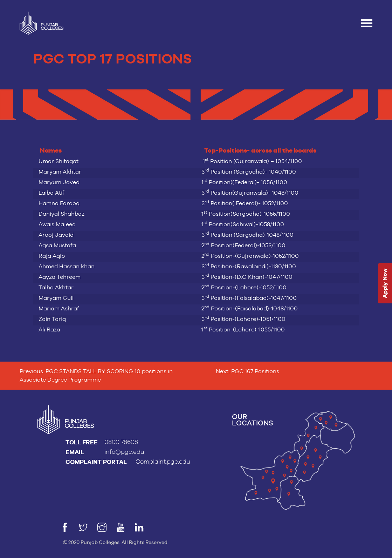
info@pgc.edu (124, 452)
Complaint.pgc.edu (163, 462)
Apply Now (385, 283)
